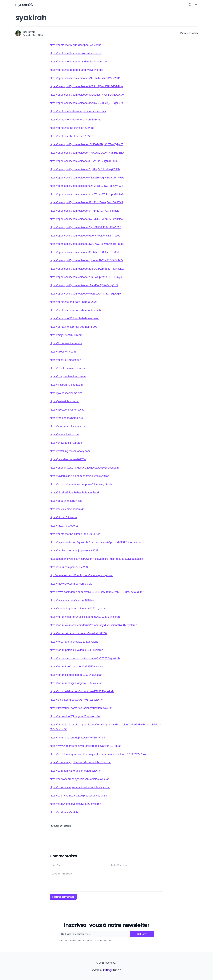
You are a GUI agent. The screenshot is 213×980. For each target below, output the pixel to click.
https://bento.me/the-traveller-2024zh (71, 136)
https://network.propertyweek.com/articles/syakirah (79, 779)
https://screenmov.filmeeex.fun (68, 426)
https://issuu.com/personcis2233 (69, 567)
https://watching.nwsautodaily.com (70, 451)
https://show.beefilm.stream (66, 443)
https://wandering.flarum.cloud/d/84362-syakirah (78, 609)
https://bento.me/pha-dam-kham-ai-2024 (73, 302)
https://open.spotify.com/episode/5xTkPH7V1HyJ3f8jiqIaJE (84, 211)
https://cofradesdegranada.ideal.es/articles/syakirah (80, 787)
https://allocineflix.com (63, 352)
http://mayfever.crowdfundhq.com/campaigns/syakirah (81, 575)
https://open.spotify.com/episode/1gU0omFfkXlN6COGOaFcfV (86, 260)
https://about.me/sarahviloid (66, 501)
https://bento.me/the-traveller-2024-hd (72, 128)
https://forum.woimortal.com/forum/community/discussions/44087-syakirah (93, 625)
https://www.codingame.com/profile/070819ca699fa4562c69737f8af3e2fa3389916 (98, 592)
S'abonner (142, 934)
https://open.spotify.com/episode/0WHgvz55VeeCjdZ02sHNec (86, 219)
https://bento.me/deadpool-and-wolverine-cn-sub (78, 62)
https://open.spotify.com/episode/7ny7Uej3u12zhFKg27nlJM (85, 169)
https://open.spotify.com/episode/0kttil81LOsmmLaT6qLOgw (85, 294)
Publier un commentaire (63, 897)
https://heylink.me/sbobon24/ (67, 509)
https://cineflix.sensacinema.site (68, 368)
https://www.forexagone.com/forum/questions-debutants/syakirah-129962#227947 (98, 754)
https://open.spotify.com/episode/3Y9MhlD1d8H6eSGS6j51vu (86, 252)
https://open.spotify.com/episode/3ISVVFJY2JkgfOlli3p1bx (84, 161)
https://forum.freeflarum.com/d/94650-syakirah (77, 667)
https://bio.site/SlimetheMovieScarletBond (74, 493)
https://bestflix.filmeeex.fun (65, 360)
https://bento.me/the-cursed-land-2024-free (75, 534)
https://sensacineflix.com (64, 435)
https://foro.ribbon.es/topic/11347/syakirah (74, 642)
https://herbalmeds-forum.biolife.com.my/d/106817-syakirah (85, 658)
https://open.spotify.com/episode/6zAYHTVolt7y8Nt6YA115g (85, 236)
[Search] (190, 5)
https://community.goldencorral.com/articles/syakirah (81, 762)
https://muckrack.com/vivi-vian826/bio (72, 600)
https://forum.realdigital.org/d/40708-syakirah (76, 683)
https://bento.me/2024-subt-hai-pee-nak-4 (74, 318)
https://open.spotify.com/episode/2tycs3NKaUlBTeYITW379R (86, 227)
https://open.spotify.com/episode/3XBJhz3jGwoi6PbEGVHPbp (86, 86)
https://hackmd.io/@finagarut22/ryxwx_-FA (75, 716)
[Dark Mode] (196, 5)
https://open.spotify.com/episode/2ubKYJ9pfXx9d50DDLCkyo (86, 277)
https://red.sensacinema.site (66, 418)
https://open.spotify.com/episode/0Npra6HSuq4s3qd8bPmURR (87, 178)
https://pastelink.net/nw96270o (68, 459)
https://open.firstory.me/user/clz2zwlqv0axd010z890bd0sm (84, 468)
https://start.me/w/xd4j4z (64, 812)
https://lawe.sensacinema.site (67, 410)
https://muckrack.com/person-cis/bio (71, 584)
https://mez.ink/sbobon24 (64, 526)
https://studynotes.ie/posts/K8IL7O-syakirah (75, 804)
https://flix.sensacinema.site (66, 343)
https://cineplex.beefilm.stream (68, 376)
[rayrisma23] (24, 5)
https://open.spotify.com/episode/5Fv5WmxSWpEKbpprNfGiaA (87, 194)
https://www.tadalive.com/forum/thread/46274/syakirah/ (82, 691)
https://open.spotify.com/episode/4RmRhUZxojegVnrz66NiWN (86, 202)
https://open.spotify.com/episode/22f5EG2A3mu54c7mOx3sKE (87, 269)
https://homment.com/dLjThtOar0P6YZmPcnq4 (77, 738)
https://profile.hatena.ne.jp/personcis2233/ (74, 551)
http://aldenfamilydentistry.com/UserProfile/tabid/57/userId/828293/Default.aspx (96, 559)
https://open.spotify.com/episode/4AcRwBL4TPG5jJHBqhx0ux (86, 103)
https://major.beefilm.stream (66, 335)
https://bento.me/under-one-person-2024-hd (75, 120)
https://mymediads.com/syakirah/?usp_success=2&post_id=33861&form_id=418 (97, 542)
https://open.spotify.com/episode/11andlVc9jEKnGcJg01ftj (84, 285)
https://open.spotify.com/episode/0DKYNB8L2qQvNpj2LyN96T (86, 186)
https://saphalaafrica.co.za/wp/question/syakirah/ (78, 796)
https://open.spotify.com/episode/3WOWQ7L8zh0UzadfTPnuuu (87, 244)
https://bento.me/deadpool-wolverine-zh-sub (76, 53)
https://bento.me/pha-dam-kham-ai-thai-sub (75, 310)
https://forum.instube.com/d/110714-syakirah (76, 675)
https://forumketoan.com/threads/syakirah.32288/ (79, 633)
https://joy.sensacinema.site (66, 393)
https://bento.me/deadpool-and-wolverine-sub (76, 70)
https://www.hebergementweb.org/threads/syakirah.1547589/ (85, 746)
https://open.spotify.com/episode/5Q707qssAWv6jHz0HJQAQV (87, 95)
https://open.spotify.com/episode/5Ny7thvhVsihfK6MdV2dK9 (85, 78)
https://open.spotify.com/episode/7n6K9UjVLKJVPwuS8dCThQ (87, 153)
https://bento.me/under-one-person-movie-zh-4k (78, 111)
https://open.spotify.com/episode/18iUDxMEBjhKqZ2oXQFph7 (86, 144)
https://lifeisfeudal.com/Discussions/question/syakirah (81, 708)
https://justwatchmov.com (65, 401)
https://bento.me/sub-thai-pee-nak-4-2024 (74, 327)
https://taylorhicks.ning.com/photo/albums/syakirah (79, 476)
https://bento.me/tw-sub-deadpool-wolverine (75, 45)
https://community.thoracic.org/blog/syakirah (76, 771)
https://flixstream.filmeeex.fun (67, 385)
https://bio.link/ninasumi (63, 517)
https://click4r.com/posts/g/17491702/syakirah (77, 700)
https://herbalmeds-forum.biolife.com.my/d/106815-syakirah (85, 617)
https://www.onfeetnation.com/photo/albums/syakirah (81, 484)
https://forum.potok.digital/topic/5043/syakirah (76, 650)
